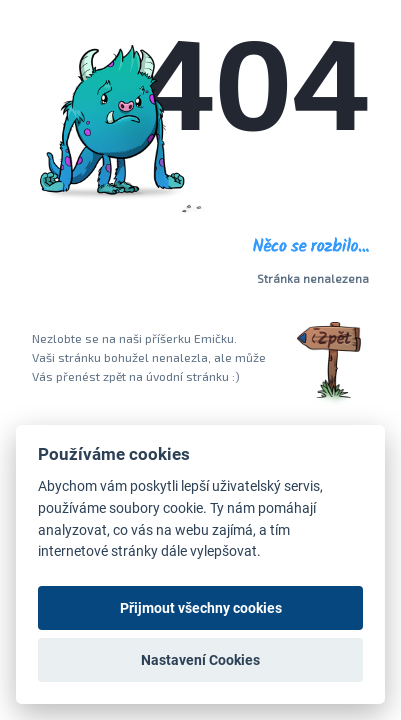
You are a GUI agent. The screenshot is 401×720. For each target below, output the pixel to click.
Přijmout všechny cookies (201, 608)
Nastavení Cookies (200, 660)
